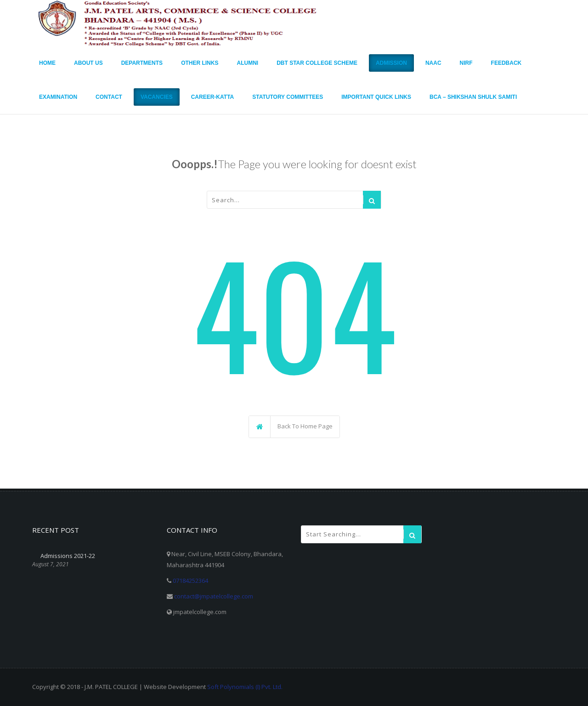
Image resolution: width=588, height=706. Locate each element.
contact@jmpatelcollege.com (214, 596)
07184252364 (190, 581)
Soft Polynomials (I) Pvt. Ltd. (245, 687)
